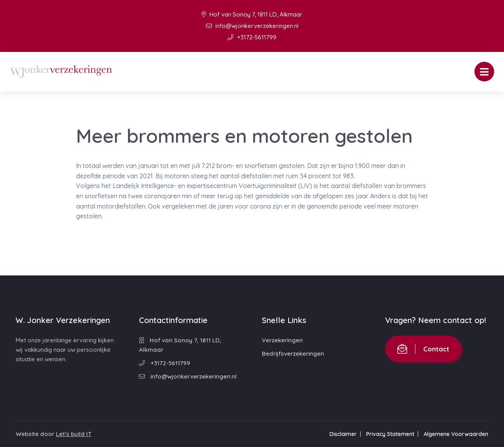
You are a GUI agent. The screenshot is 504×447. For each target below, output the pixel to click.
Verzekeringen (282, 340)
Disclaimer (343, 434)
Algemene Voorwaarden (456, 434)
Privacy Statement (390, 434)
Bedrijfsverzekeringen (293, 354)
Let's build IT (74, 434)
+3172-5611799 (252, 37)
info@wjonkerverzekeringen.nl (252, 26)
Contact (423, 349)
